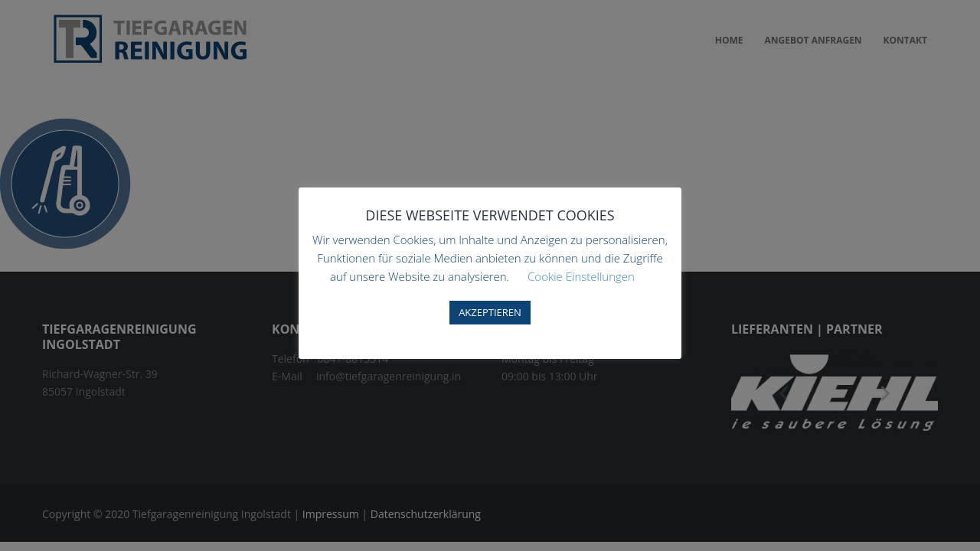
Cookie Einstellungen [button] (581, 276)
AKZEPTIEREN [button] (490, 312)
